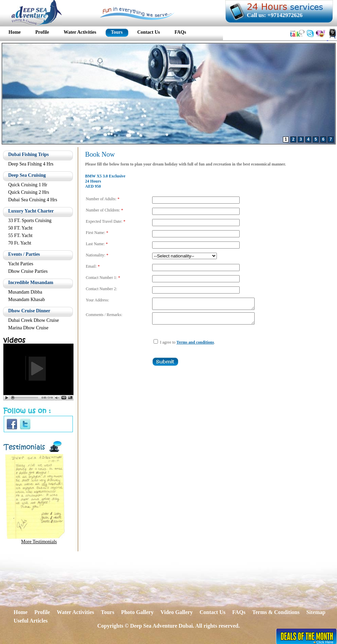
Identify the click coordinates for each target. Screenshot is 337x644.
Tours (107, 612)
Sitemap (316, 612)
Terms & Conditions (276, 612)
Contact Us (212, 612)
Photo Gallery (138, 612)
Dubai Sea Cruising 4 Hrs (33, 200)
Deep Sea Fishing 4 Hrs (31, 164)
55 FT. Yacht (20, 235)
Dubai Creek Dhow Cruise (34, 320)
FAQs (239, 612)
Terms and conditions (195, 346)
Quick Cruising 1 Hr (28, 185)
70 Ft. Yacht (20, 243)
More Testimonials (39, 542)
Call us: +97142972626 (275, 15)
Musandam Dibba (25, 292)
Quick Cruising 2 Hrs (29, 192)
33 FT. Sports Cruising (30, 221)
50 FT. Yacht (20, 228)
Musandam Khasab (27, 300)
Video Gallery (176, 612)
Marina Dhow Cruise (28, 328)
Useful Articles (31, 621)
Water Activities (75, 612)
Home (21, 612)
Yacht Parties (21, 264)
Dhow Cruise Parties (28, 271)
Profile (42, 612)
